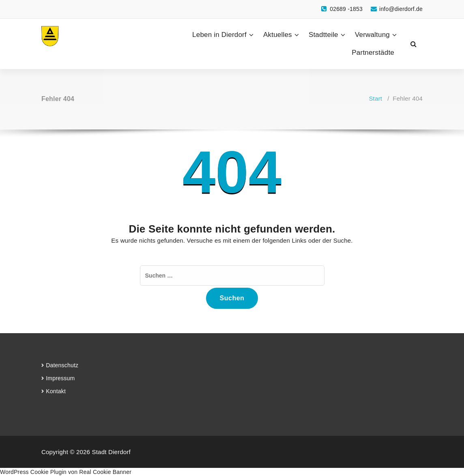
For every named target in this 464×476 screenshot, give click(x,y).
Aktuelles (278, 35)
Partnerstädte (373, 53)
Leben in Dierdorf (219, 35)
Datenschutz (62, 365)
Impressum (60, 378)
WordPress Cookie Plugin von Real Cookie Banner (66, 472)
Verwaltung (372, 35)
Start (375, 98)
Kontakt (56, 391)
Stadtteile (323, 35)
